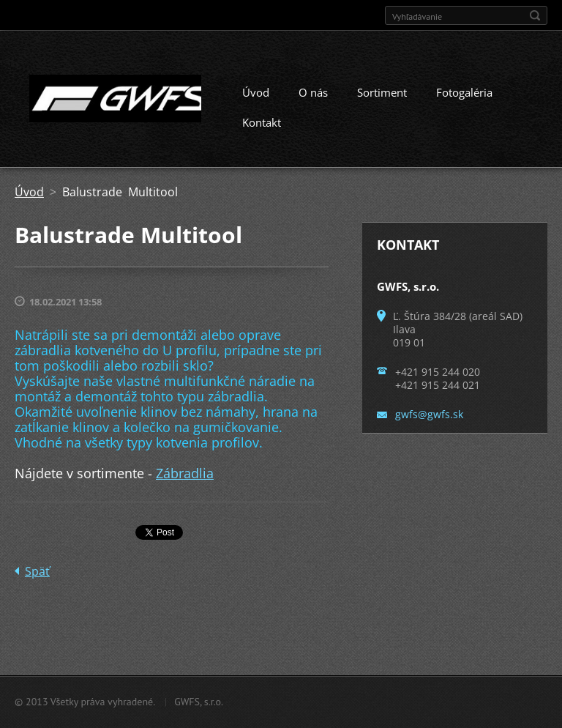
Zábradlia (185, 473)
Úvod (256, 92)
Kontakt (262, 122)
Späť (37, 571)
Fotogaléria (464, 92)
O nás (313, 92)
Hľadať (535, 15)
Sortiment (382, 92)
